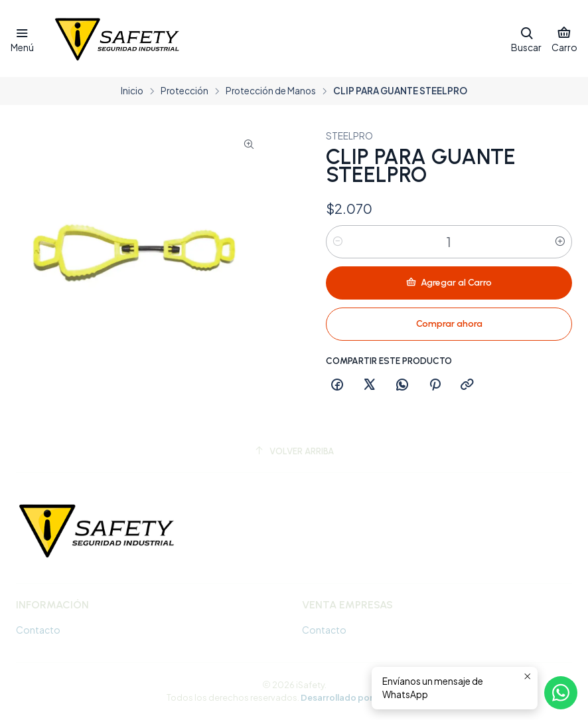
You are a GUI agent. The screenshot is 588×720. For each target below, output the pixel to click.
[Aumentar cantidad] (560, 242)
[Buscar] (526, 39)
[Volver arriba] (294, 451)
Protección (184, 91)
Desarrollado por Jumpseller (360, 697)
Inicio (132, 91)
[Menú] (22, 39)
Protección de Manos (271, 91)
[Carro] (564, 39)
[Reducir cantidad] (338, 242)
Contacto (38, 630)
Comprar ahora (449, 324)
